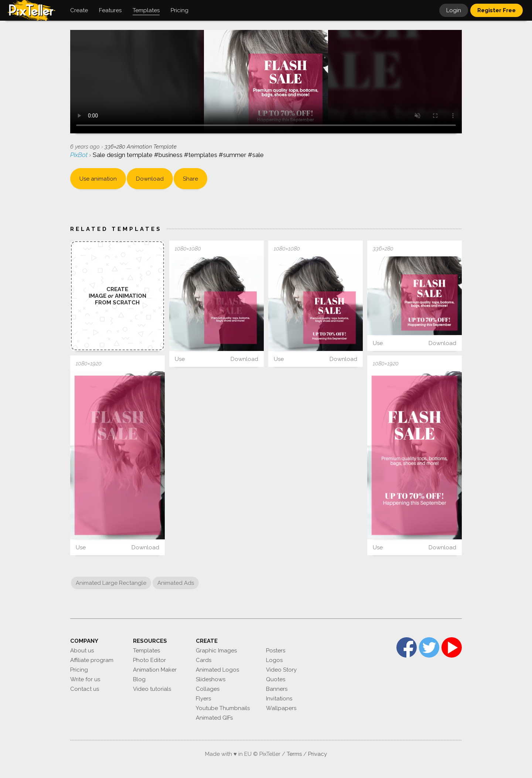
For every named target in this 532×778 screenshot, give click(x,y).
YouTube (452, 647)
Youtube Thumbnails (223, 708)
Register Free (497, 10)
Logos (274, 660)
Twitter (429, 647)
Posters (276, 651)
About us (82, 651)
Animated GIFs (214, 718)
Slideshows (211, 679)
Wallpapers (281, 708)
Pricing (79, 670)
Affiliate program (92, 660)
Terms (294, 754)
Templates (146, 651)
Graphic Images (216, 651)
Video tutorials (152, 689)
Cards (204, 660)
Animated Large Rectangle (111, 583)
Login (454, 10)
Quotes (276, 679)
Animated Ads (176, 583)
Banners (277, 689)
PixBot (80, 155)
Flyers (203, 699)
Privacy (318, 754)
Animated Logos (217, 670)
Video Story (281, 670)
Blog (139, 679)
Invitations (279, 699)
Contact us (85, 689)
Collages (208, 689)
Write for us (85, 679)
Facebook (407, 647)
